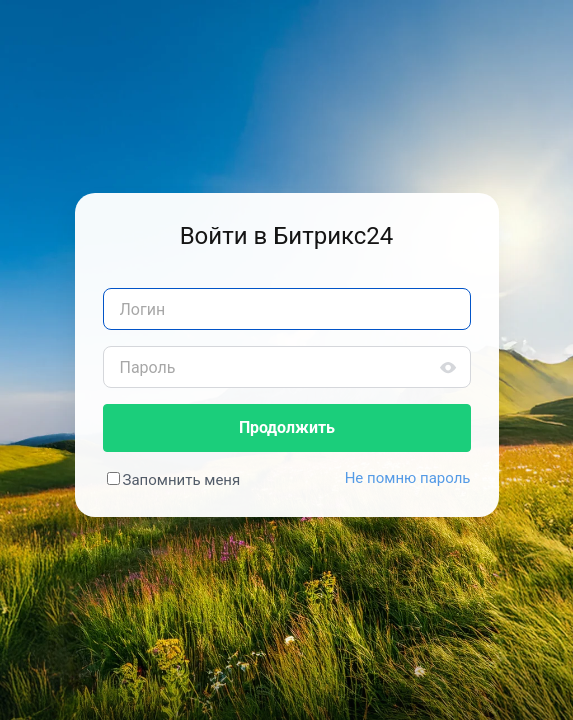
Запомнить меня (182, 480)
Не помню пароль (408, 478)
